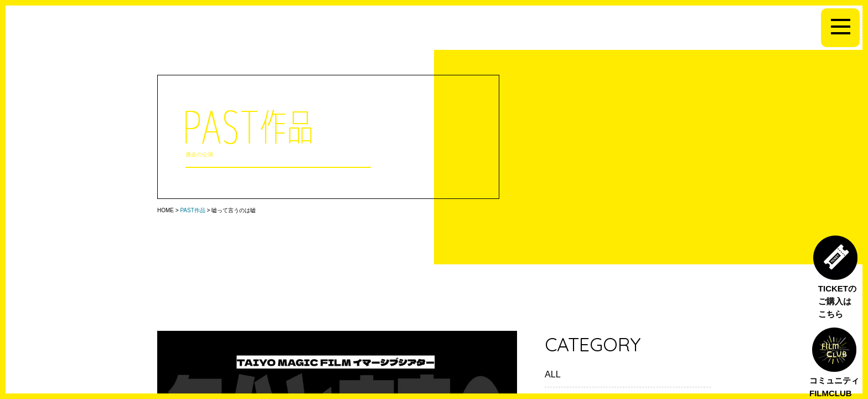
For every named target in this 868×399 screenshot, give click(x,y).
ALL (553, 374)
